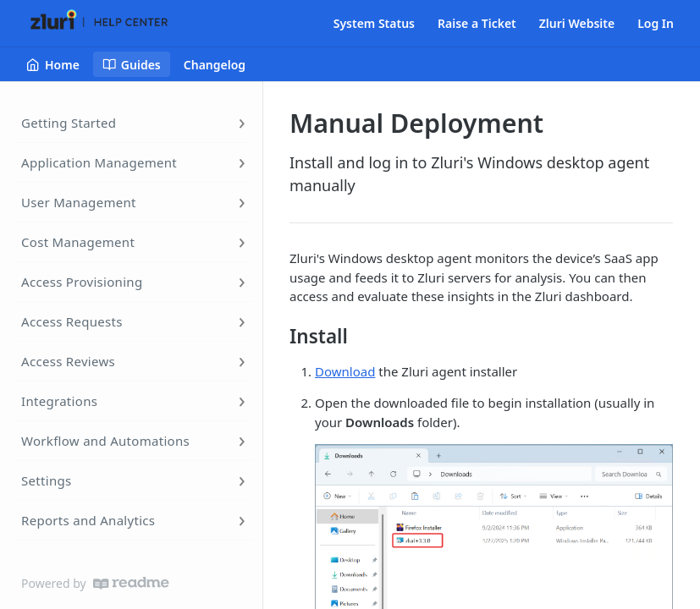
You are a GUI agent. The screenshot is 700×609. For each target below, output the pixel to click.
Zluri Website (577, 23)
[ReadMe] (131, 583)
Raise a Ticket (477, 23)
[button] (494, 572)
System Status (374, 23)
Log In (656, 23)
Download (345, 371)
